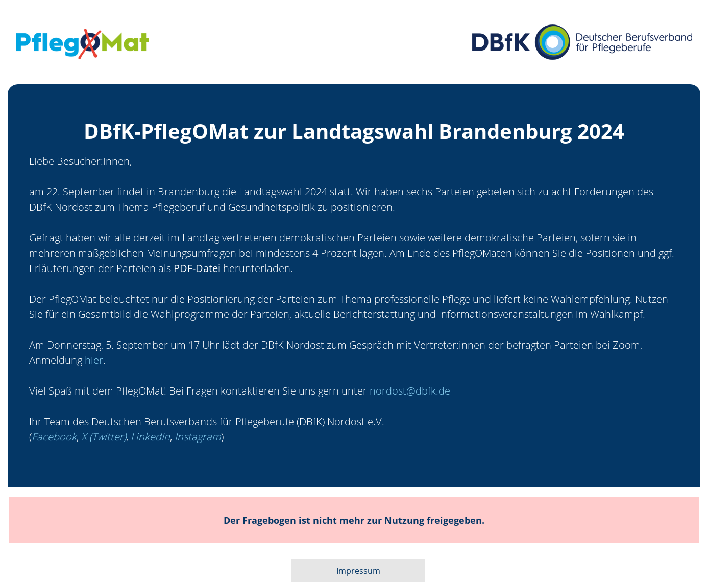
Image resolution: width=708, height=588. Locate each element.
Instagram (198, 437)
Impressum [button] (358, 571)
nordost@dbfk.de (410, 391)
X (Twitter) (104, 437)
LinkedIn (150, 437)
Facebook (54, 437)
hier (94, 360)
